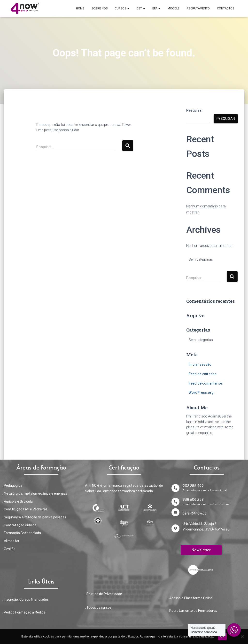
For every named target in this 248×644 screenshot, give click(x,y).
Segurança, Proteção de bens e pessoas (35, 517)
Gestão (10, 549)
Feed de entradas (203, 374)
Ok (222, 636)
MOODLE (174, 8)
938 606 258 (193, 500)
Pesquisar (195, 110)
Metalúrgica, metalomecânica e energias (36, 494)
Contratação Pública (20, 525)
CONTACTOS (226, 8)
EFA (156, 8)
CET (141, 8)
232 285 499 (193, 486)
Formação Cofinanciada (22, 533)
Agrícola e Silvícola (18, 502)
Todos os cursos (99, 608)
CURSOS (122, 8)
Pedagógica (13, 486)
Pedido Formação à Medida (25, 612)
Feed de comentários (206, 383)
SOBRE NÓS (100, 8)
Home (80, 8)
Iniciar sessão (200, 364)
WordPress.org (201, 393)
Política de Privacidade (104, 594)
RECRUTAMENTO (198, 8)
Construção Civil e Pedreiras (26, 509)
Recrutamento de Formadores (193, 611)
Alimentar (12, 541)
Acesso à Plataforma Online (191, 598)
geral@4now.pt (194, 513)
